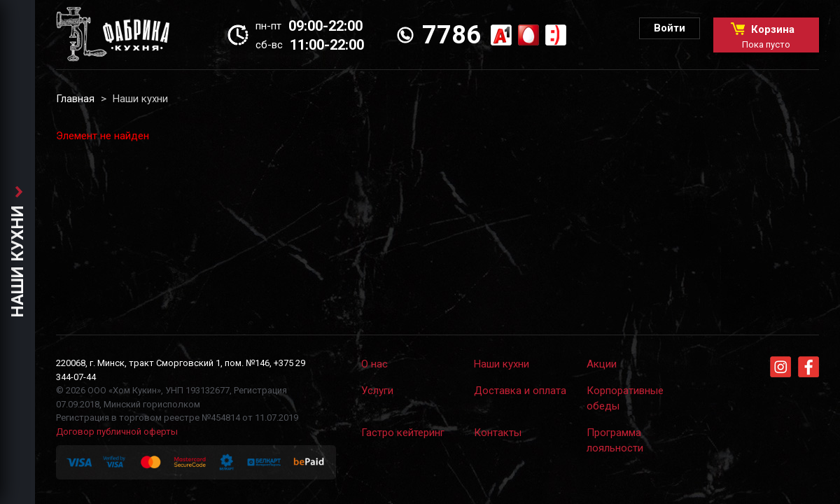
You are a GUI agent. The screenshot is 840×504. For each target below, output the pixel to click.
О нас (374, 364)
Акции (602, 364)
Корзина (766, 36)
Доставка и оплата (520, 391)
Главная (75, 99)
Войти (670, 28)
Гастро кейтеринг (403, 433)
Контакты (498, 433)
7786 (451, 35)
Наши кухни (502, 364)
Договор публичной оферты (117, 432)
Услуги (377, 391)
